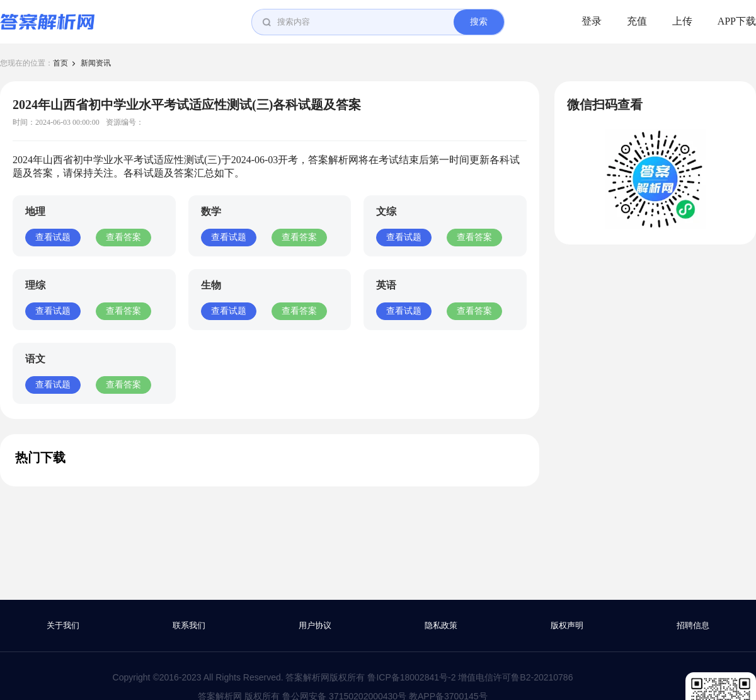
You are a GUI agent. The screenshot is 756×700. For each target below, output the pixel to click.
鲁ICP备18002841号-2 (411, 677)
